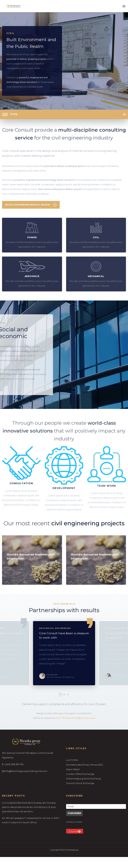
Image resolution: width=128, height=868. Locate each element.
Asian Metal (73, 769)
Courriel (75, 832)
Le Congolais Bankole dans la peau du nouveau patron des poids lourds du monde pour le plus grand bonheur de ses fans (29, 807)
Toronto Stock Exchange (80, 783)
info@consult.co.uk (85, 718)
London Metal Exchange (80, 774)
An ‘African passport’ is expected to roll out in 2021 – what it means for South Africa (31, 820)
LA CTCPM (72, 760)
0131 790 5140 (63, 718)
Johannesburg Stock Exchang (83, 779)
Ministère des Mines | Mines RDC (85, 765)
